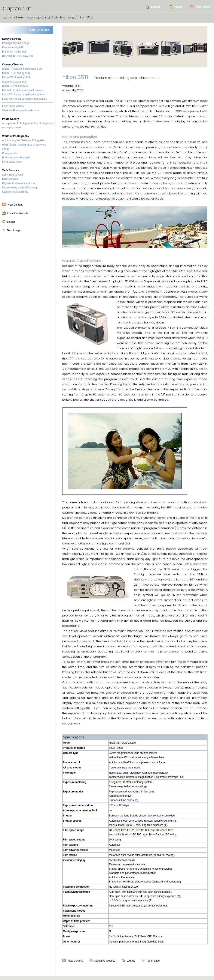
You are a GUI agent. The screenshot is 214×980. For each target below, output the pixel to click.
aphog (6, 149)
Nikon (19, 162)
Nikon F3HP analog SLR (16, 73)
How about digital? (13, 47)
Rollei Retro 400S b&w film (17, 56)
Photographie (10, 153)
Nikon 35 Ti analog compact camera (23, 90)
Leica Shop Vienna (13, 106)
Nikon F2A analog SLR (15, 86)
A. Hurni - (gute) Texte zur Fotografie (23, 140)
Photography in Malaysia (16, 158)
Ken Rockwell (10, 179)
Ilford (5, 162)
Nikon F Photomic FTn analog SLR (22, 69)
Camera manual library (15, 192)
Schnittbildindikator (13, 175)
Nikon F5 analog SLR (14, 82)
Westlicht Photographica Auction (21, 110)
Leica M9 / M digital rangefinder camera (25, 99)
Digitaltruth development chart (19, 183)
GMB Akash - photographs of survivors (24, 145)
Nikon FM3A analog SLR (16, 77)
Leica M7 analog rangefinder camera (23, 95)
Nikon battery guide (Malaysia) (19, 188)
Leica (12, 162)
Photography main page (16, 43)
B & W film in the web (14, 52)
